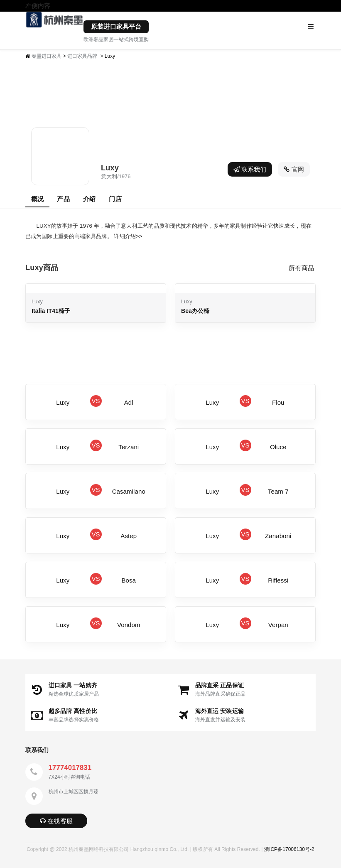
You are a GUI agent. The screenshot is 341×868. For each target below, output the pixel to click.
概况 (37, 199)
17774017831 (70, 768)
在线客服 (56, 821)
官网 (294, 169)
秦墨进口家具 (47, 56)
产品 (63, 199)
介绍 (89, 199)
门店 (115, 199)
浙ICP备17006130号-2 (289, 849)
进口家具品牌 (82, 56)
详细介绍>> (128, 236)
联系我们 (250, 169)
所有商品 (301, 268)
